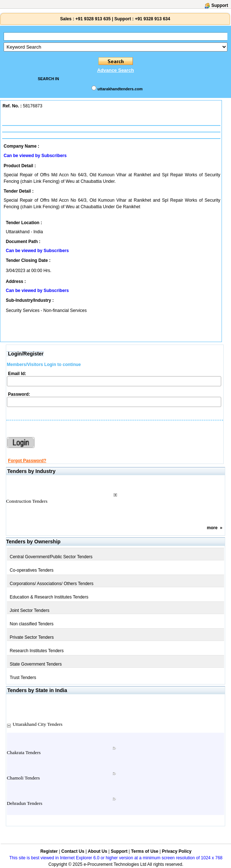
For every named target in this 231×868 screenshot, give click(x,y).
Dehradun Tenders (25, 803)
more (212, 528)
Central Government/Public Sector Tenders (51, 557)
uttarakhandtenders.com (120, 89)
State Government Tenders (36, 664)
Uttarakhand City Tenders (38, 724)
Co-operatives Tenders (32, 570)
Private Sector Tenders (32, 637)
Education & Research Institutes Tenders (49, 597)
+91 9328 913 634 (152, 19)
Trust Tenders (23, 678)
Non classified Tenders (32, 624)
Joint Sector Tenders (30, 610)
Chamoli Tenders (23, 778)
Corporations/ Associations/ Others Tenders (52, 584)
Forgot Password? (27, 461)
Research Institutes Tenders (37, 651)
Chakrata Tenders (24, 752)
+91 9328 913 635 (92, 19)
